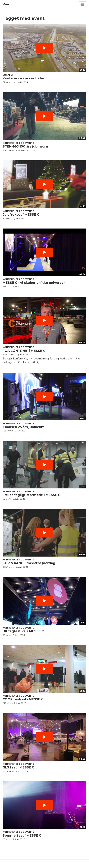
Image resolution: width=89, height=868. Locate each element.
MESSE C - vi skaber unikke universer (34, 283)
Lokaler (8, 75)
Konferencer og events (18, 143)
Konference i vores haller (24, 78)
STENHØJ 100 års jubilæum (25, 146)
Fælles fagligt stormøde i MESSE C (31, 495)
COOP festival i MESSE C (23, 699)
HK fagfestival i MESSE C (23, 631)
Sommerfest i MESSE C (22, 836)
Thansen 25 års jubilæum (24, 427)
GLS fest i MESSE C (18, 767)
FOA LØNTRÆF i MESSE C (24, 351)
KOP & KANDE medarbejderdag (29, 563)
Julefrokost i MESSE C (21, 215)
